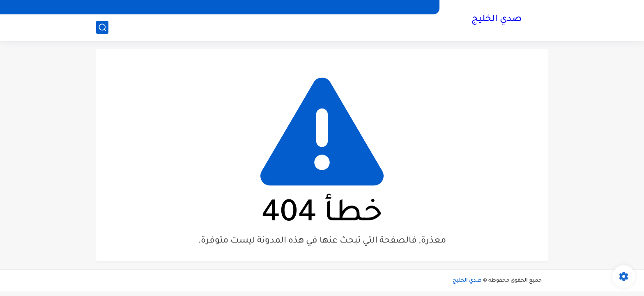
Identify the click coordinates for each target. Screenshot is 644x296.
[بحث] (102, 27)
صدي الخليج (497, 20)
